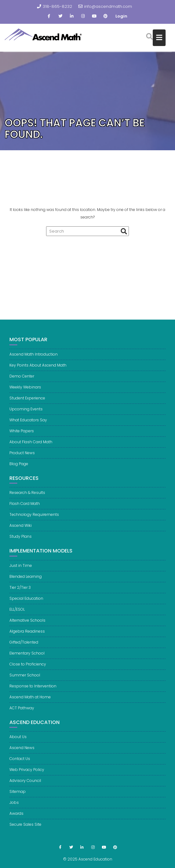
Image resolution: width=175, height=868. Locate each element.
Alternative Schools (27, 627)
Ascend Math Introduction (34, 360)
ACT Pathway (22, 714)
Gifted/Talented (24, 648)
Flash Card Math (25, 510)
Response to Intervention (33, 692)
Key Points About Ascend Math (38, 371)
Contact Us (20, 765)
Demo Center (22, 382)
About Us (18, 743)
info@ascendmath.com (105, 6)
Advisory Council (25, 787)
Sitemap (18, 798)
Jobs (14, 809)
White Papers (22, 437)
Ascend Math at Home (30, 703)
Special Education (26, 605)
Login (121, 16)
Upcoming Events (26, 415)
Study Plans (21, 543)
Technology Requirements (34, 521)
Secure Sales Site (25, 831)
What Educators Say (28, 426)
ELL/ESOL (17, 616)
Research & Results (27, 499)
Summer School (25, 681)
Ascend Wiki (21, 532)
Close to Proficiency (28, 670)
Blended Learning (26, 583)
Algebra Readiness (27, 637)
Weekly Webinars (25, 393)
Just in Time (21, 572)
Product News (22, 459)
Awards (16, 820)
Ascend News (22, 754)
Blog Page (19, 470)
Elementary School (27, 659)
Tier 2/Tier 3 (20, 594)
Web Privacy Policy (27, 776)
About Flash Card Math (31, 448)
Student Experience (27, 404)
